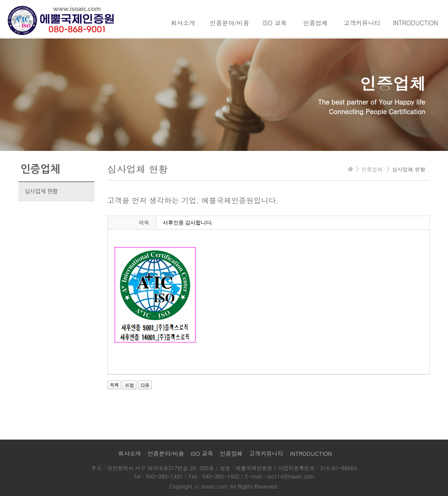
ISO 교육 (275, 23)
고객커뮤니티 (362, 23)
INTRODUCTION (416, 23)
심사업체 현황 (41, 191)
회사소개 (183, 23)
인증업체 (315, 23)
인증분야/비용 (230, 23)
